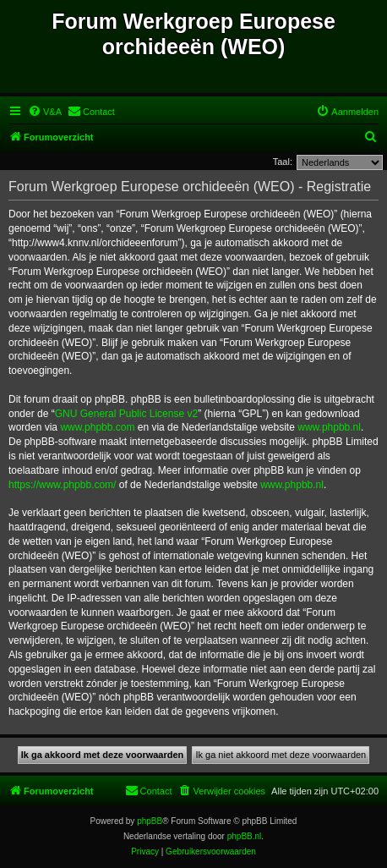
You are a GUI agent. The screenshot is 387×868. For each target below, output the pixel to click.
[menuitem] (45, 112)
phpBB (150, 821)
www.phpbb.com (97, 427)
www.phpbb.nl (329, 427)
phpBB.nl (245, 836)
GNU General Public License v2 (126, 414)
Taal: (283, 162)
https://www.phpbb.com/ (62, 485)
